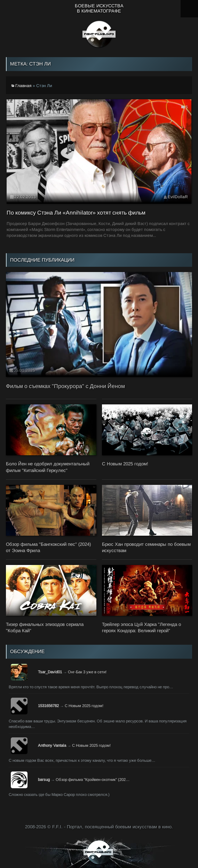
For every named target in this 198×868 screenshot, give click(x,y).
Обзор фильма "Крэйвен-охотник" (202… (93, 780)
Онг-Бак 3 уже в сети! (87, 672)
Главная (23, 86)
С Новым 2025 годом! (84, 706)
